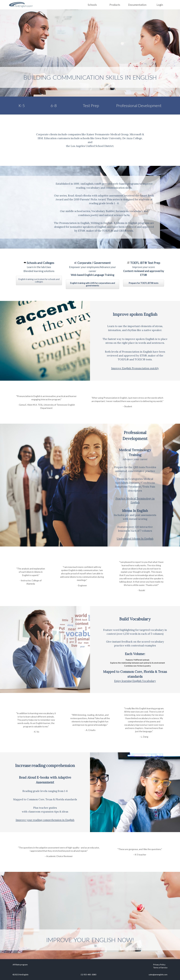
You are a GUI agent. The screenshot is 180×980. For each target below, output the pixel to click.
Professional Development (139, 105)
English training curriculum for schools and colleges (39, 280)
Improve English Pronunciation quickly (135, 368)
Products (115, 5)
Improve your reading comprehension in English (45, 820)
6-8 (54, 105)
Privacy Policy (159, 964)
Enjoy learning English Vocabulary (135, 681)
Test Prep (91, 105)
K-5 (22, 105)
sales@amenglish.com (158, 974)
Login (160, 5)
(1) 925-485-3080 (88, 974)
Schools (92, 5)
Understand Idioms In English (135, 539)
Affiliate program (20, 964)
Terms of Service (160, 967)
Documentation (137, 5)
